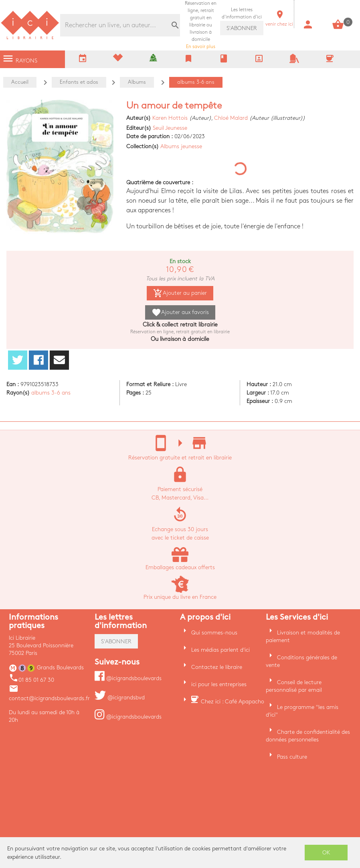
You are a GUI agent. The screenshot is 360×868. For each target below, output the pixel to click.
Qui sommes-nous (214, 633)
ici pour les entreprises (219, 684)
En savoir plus (201, 25)
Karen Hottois (170, 118)
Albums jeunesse (181, 146)
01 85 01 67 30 (31, 680)
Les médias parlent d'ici (220, 650)
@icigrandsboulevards (128, 678)
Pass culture (292, 757)
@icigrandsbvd (120, 698)
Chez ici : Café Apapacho (233, 702)
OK (326, 853)
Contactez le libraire (217, 667)
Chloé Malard (231, 118)
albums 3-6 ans (51, 393)
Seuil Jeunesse (170, 128)
